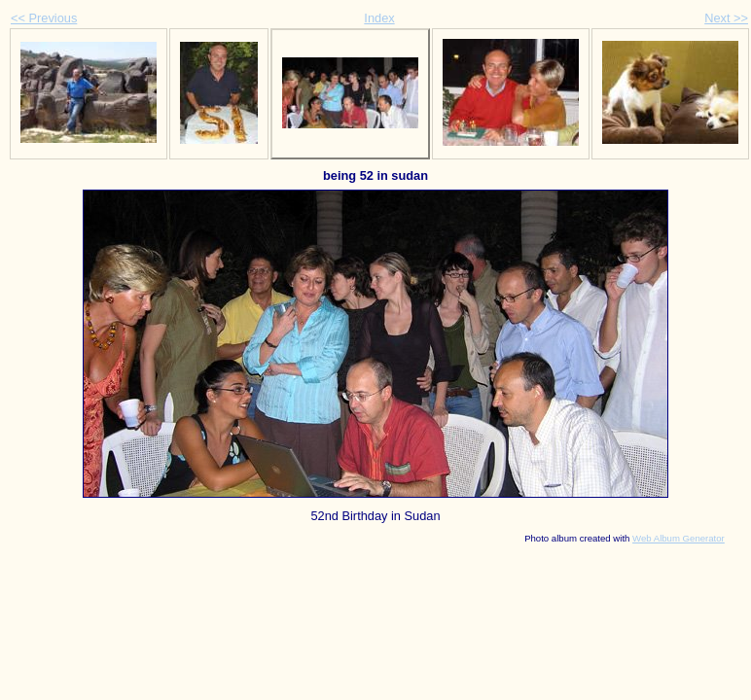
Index (379, 18)
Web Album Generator (679, 538)
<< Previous (44, 18)
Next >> (726, 18)
